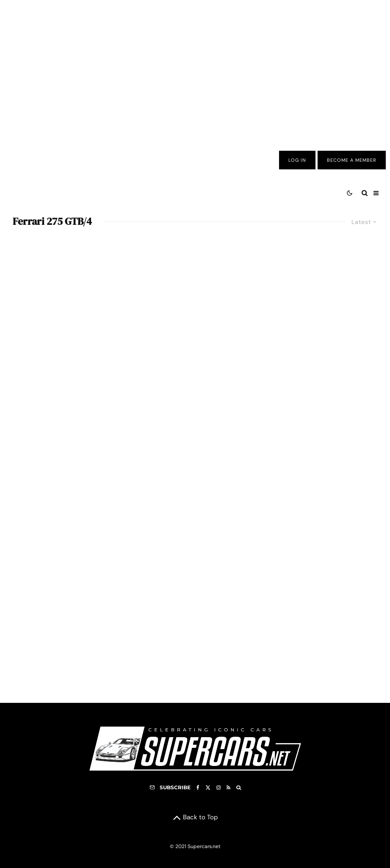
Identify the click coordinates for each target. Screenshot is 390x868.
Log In (297, 160)
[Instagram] (219, 788)
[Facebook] (198, 788)
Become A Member (352, 160)
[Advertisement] (195, 69)
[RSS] (228, 788)
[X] (208, 788)
